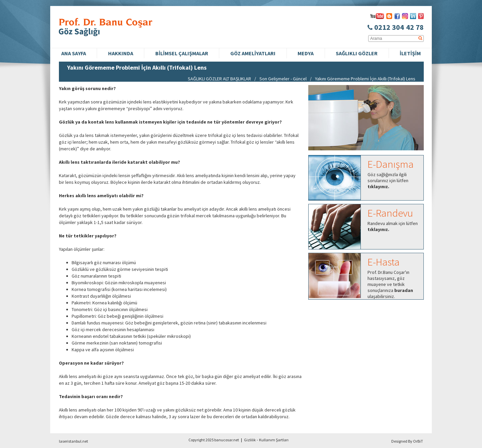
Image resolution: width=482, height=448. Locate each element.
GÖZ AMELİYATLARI (253, 53)
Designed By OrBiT (407, 441)
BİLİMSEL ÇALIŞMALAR (182, 53)
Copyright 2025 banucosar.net (214, 440)
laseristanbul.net (73, 441)
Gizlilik (250, 440)
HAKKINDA (121, 53)
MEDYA (306, 53)
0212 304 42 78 (396, 27)
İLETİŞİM (410, 53)
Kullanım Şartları (274, 440)
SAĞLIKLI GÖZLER (357, 53)
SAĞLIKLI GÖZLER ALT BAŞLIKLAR (219, 79)
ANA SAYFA (74, 53)
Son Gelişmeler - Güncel (283, 79)
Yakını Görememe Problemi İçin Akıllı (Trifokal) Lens (365, 79)
